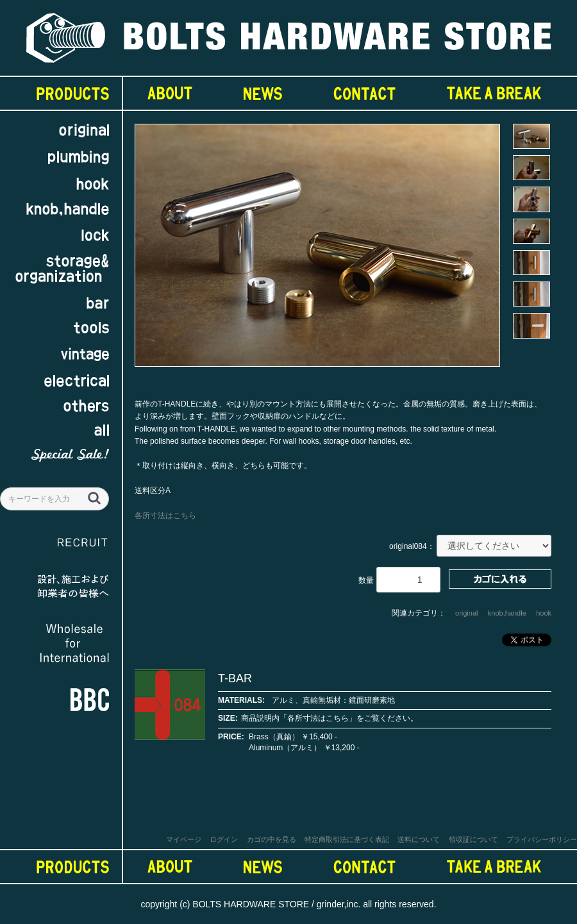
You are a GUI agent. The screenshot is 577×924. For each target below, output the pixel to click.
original (466, 613)
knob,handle (507, 613)
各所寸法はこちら (165, 516)
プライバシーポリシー (542, 839)
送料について (419, 839)
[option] (317, 251)
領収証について (473, 839)
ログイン (224, 839)
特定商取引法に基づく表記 (347, 839)
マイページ (184, 839)
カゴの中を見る (272, 839)
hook (544, 613)
